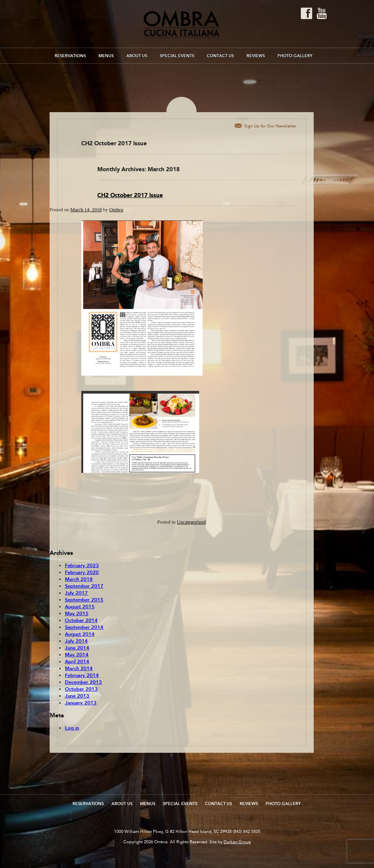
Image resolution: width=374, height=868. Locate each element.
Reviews (256, 56)
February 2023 (82, 566)
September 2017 (84, 586)
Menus (106, 56)
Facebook (306, 13)
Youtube (322, 13)
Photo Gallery (295, 56)
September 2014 (84, 627)
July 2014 (76, 641)
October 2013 (81, 689)
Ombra (116, 210)
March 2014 (79, 669)
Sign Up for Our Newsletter (270, 126)
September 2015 (84, 600)
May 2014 (77, 655)
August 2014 (80, 634)
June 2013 (77, 696)
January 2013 (81, 703)
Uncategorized (191, 522)
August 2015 (80, 607)
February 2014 (82, 675)
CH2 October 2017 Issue (130, 195)
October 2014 (81, 620)
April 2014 (77, 662)
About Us (137, 56)
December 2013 (83, 682)
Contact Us (220, 56)
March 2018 (79, 579)
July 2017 (76, 593)
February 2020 (82, 572)
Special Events (177, 56)
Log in (72, 728)
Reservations (70, 56)
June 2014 (77, 648)
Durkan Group (237, 842)
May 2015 (77, 614)
